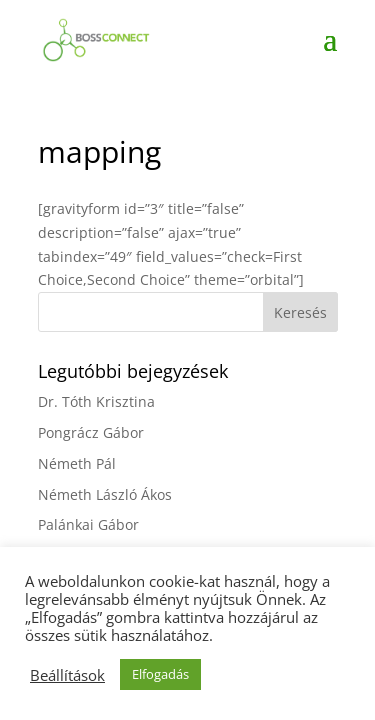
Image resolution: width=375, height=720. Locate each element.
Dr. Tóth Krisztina (96, 401)
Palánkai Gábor (88, 524)
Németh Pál (77, 463)
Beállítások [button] (67, 675)
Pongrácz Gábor (91, 432)
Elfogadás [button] (160, 674)
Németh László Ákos (105, 494)
